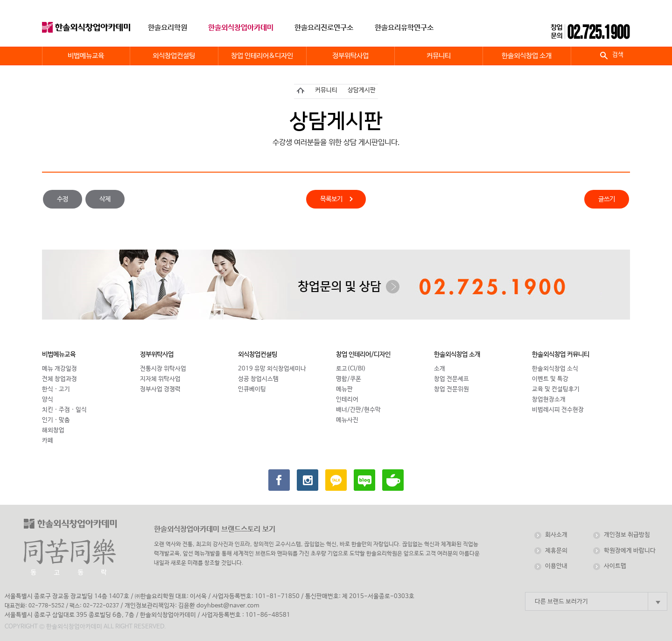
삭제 (105, 199)
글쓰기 (607, 199)
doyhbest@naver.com (228, 606)
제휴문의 (556, 551)
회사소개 (556, 535)
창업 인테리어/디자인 (363, 355)
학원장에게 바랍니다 (630, 551)
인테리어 (347, 400)
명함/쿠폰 (349, 379)
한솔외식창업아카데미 (241, 28)
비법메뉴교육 (59, 355)
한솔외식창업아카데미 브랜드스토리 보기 (215, 529)
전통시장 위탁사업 (163, 369)
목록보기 (331, 200)
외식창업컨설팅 (258, 355)
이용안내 (556, 566)
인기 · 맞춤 (56, 420)
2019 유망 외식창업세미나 (272, 369)
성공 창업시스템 (258, 379)
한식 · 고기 (56, 389)
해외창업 (53, 430)
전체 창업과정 (59, 379)
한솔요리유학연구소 (404, 28)
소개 (440, 369)
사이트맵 (615, 566)
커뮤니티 (326, 90)
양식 (48, 400)
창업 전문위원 (451, 389)
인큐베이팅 (252, 389)
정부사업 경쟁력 (160, 389)
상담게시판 (362, 90)
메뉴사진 (347, 420)
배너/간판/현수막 (358, 410)
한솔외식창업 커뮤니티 (561, 355)
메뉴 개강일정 (59, 369)
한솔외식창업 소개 (457, 355)
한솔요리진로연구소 (324, 28)
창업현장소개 (549, 400)
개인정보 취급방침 (627, 535)
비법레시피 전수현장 (558, 410)
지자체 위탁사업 (160, 379)
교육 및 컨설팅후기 (556, 389)
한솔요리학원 (168, 28)
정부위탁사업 (157, 355)
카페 (48, 441)
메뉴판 (344, 389)
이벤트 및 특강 (550, 379)
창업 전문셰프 (451, 379)
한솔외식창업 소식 (555, 369)
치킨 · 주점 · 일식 (64, 410)
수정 (63, 199)
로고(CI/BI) (351, 369)
